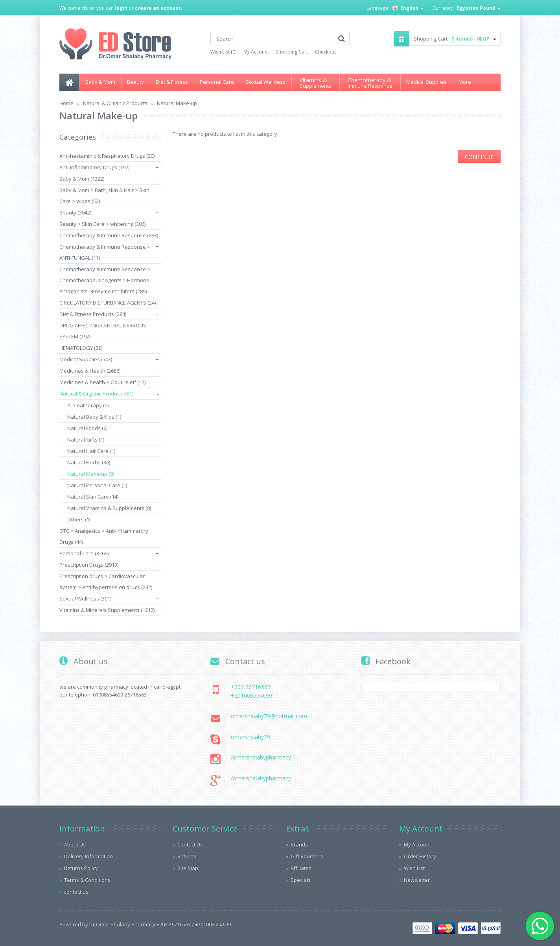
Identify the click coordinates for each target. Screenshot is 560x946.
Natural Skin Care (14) (93, 497)
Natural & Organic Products (115, 103)
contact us (76, 892)
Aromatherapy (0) (88, 405)
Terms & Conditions (87, 880)
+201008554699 (251, 696)
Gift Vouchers (307, 856)
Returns (187, 856)
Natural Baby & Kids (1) (94, 417)
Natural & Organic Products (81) (96, 394)
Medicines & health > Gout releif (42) (102, 382)
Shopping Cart (292, 52)
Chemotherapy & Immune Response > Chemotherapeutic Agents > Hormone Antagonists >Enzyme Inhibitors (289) (105, 280)
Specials (301, 880)
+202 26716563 (251, 687)
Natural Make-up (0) (91, 474)
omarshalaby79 (251, 737)
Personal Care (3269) (84, 553)
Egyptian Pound (479, 8)
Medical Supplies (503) (86, 359)
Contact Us (190, 844)
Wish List (414, 868)
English (408, 8)
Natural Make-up (177, 103)
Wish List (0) (223, 52)
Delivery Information (88, 856)
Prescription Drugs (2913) (89, 565)
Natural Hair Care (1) (91, 451)
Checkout (325, 52)
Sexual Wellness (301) (85, 599)
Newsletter (417, 880)
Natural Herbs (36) (89, 462)
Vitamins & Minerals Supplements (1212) (107, 610)
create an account (158, 8)
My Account (256, 52)
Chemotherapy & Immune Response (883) (109, 235)
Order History (420, 856)
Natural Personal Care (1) (97, 485)
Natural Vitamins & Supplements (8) (109, 508)
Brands (299, 844)
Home (66, 103)
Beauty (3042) (75, 212)
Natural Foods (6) (87, 428)
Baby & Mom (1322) (82, 179)
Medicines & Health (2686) (90, 371)
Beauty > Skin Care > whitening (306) (102, 224)
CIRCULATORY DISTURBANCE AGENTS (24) (108, 303)
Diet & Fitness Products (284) (93, 314)
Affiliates (301, 868)
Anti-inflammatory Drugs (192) (94, 167)
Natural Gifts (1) (86, 440)
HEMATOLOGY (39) (81, 348)
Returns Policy (81, 868)
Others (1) (79, 519)
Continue (479, 157)
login (121, 8)
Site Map (188, 868)
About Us (75, 844)
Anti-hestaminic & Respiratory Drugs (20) (107, 156)
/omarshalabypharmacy (261, 757)
